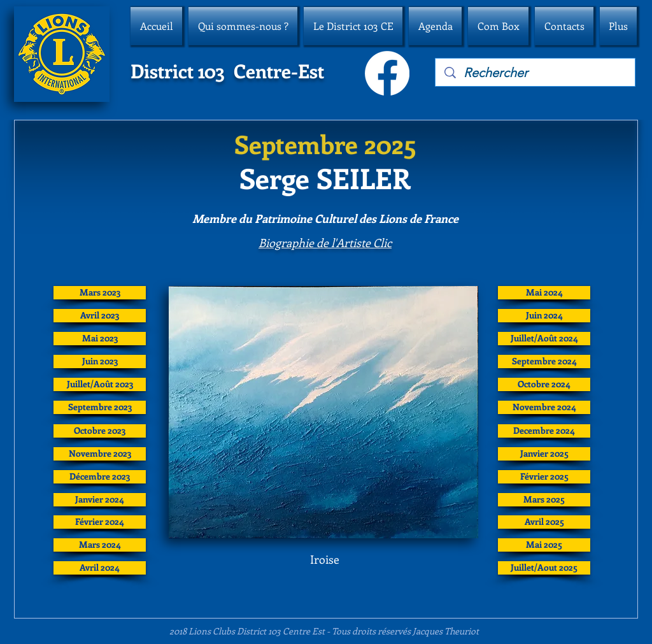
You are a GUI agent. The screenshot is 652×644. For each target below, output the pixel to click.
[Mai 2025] (544, 545)
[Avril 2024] (100, 568)
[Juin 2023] (100, 361)
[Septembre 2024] (544, 361)
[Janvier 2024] (100, 500)
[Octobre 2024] (544, 384)
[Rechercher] (536, 73)
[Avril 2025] (544, 522)
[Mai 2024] (544, 293)
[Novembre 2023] (100, 454)
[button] (243, 26)
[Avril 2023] (100, 316)
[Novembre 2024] (544, 407)
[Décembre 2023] (100, 477)
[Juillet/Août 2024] (544, 339)
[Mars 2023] (100, 293)
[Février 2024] (100, 522)
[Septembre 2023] (100, 407)
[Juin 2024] (544, 316)
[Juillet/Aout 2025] (544, 568)
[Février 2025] (544, 477)
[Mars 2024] (100, 545)
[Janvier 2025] (544, 454)
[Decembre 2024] (544, 431)
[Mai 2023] (100, 339)
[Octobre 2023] (100, 431)
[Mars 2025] (544, 500)
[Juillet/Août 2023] (100, 384)
